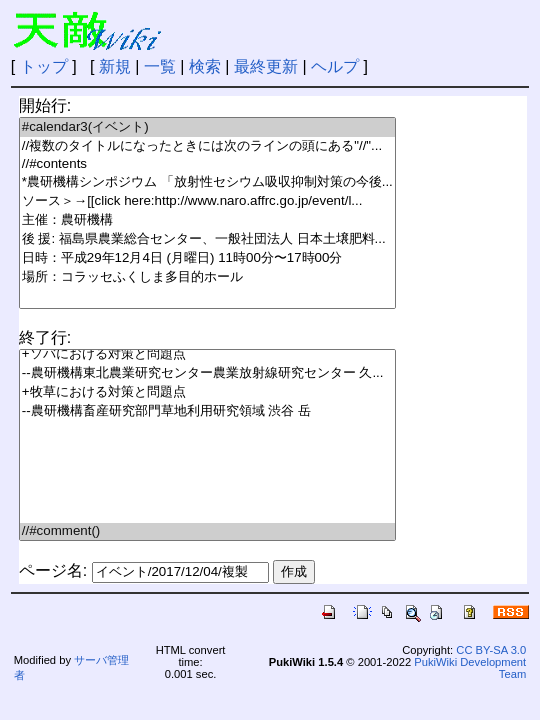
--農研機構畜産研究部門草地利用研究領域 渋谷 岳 (207, 411)
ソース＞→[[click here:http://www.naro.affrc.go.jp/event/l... (207, 201)
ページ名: (53, 570)
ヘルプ (335, 66)
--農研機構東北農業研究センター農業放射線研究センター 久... (207, 373)
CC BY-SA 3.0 (491, 650)
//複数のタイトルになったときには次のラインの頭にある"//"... (207, 146)
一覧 (160, 66)
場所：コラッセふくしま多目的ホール (207, 277)
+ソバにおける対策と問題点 (207, 354)
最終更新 (266, 66)
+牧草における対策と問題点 (207, 392)
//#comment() (207, 531)
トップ (44, 66)
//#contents (207, 164)
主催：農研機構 (207, 220)
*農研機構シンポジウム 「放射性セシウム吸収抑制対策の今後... (207, 182)
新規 (115, 66)
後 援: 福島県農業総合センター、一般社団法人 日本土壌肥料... (207, 239)
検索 (205, 66)
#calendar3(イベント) (207, 127)
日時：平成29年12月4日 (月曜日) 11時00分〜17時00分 (207, 258)
